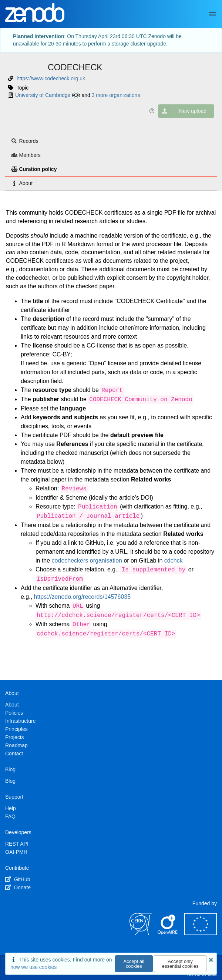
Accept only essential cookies (180, 964)
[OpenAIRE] (168, 933)
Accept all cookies (134, 964)
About (22, 183)
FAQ (10, 816)
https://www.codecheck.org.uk (51, 78)
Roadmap (16, 745)
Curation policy (34, 169)
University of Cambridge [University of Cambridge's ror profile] (48, 95)
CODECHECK (75, 67)
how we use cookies (33, 967)
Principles (16, 729)
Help (11, 808)
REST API (17, 844)
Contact (14, 754)
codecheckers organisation (87, 561)
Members (26, 155)
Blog (10, 781)
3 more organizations (116, 95)
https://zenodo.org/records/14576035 (83, 597)
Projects (15, 737)
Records (25, 141)
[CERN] (141, 933)
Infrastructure (20, 721)
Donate (18, 887)
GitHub (18, 879)
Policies (14, 713)
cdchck (174, 561)
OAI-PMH (16, 852)
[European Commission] (201, 933)
